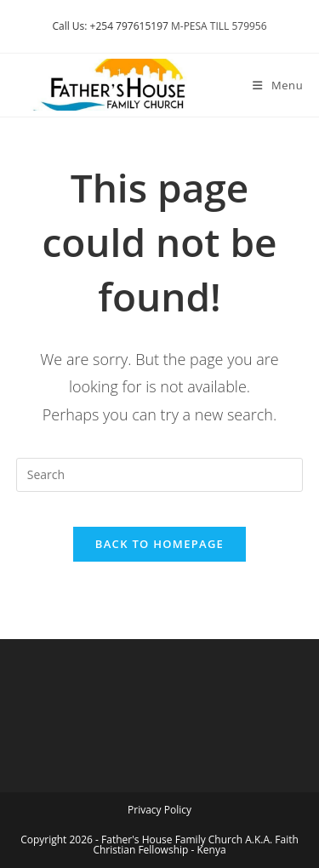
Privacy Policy (159, 810)
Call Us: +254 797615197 (110, 26)
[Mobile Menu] (278, 85)
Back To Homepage (159, 544)
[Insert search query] (160, 475)
